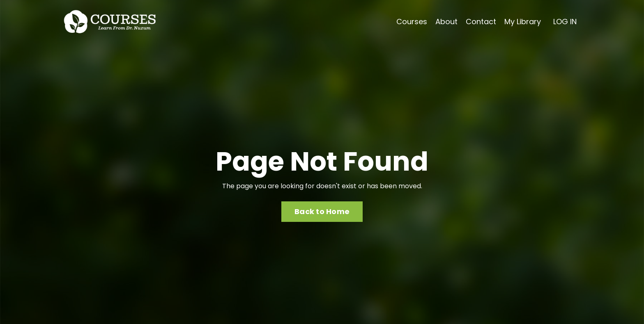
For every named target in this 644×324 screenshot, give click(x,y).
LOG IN (565, 22)
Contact (481, 22)
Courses (412, 22)
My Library (523, 22)
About (446, 22)
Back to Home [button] (322, 211)
